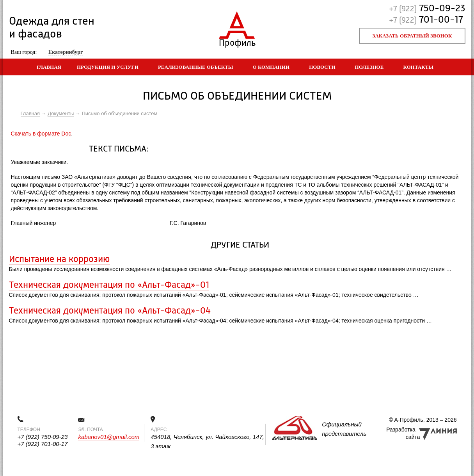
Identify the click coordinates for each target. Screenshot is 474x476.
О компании (271, 67)
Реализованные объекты (196, 67)
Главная (49, 67)
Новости (322, 67)
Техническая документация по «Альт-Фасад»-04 (110, 311)
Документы (61, 113)
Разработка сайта (403, 433)
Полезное (369, 67)
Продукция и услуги (108, 67)
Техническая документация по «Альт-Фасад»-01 (109, 285)
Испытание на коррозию (59, 260)
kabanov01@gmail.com (109, 437)
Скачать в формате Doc (41, 134)
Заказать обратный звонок (412, 36)
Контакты (418, 67)
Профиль (237, 41)
